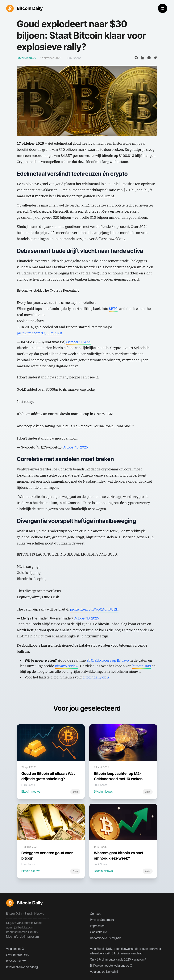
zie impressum (29, 936)
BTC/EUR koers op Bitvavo (108, 660)
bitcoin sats (141, 666)
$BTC (113, 309)
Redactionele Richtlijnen (106, 938)
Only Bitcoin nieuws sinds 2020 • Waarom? (118, 959)
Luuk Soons (73, 58)
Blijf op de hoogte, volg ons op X (111, 965)
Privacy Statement (102, 920)
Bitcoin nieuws (31, 791)
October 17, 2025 (79, 342)
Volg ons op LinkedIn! (104, 972)
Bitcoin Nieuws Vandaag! (22, 967)
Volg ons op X (15, 949)
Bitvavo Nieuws (16, 961)
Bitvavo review (66, 666)
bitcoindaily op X (96, 677)
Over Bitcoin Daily (18, 955)
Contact (95, 914)
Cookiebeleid (99, 932)
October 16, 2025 (75, 447)
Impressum (97, 926)
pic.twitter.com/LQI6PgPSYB (39, 333)
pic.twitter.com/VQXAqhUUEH (94, 609)
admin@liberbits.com (20, 927)
